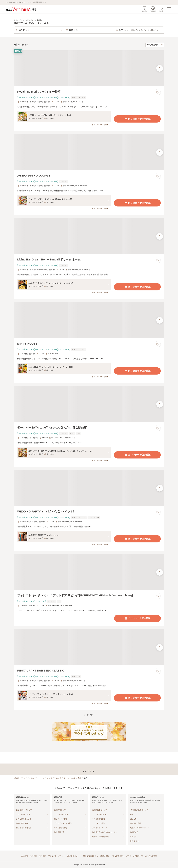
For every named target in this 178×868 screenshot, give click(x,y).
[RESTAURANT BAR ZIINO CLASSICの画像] (89, 647)
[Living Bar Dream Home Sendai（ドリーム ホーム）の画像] (89, 236)
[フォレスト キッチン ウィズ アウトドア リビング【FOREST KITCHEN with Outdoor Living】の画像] (89, 572)
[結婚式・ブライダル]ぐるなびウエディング (30, 778)
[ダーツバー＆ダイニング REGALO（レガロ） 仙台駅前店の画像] (89, 404)
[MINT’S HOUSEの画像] (89, 320)
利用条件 (43, 856)
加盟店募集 (105, 856)
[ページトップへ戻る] (89, 769)
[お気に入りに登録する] (158, 92)
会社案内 (24, 856)
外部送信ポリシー (74, 856)
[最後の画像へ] (160, 68)
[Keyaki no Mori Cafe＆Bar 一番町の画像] (89, 68)
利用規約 (34, 856)
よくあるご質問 (151, 856)
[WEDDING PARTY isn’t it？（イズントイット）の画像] (89, 488)
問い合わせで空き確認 (137, 119)
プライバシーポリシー (57, 856)
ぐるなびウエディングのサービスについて (127, 856)
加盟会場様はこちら (91, 856)
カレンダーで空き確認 (137, 287)
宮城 (79, 778)
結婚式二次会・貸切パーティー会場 (62, 778)
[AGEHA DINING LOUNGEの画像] (89, 152)
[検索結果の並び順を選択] (155, 45)
